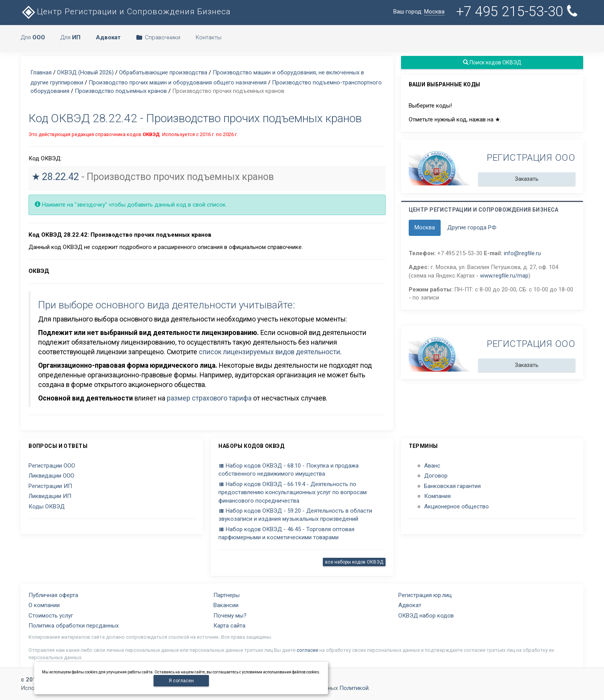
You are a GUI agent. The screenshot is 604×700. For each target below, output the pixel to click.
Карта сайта (229, 626)
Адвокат (410, 605)
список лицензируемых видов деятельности (269, 352)
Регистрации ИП (50, 486)
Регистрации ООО (52, 466)
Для (33, 37)
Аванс (432, 466)
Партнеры (226, 595)
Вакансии (226, 605)
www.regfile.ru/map (504, 276)
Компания (437, 496)
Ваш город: (419, 12)
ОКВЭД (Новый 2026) (85, 72)
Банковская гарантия (452, 486)
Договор (436, 476)
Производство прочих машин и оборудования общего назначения (178, 82)
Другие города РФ (472, 227)
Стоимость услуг (51, 616)
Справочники (158, 37)
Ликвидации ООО (51, 476)
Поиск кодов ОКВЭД (492, 62)
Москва (425, 227)
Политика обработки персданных (74, 626)
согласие (307, 650)
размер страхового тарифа (209, 398)
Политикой (354, 688)
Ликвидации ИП (50, 496)
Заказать (527, 179)
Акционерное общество (456, 506)
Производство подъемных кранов (121, 91)
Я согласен (181, 681)
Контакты (209, 37)
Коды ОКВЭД (47, 506)
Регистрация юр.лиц (425, 595)
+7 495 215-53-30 (518, 12)
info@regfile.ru (522, 253)
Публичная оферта (53, 595)
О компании (44, 605)
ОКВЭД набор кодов (426, 616)
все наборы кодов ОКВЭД (354, 562)
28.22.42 (60, 177)
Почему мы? (230, 616)
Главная (41, 72)
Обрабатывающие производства (163, 72)
